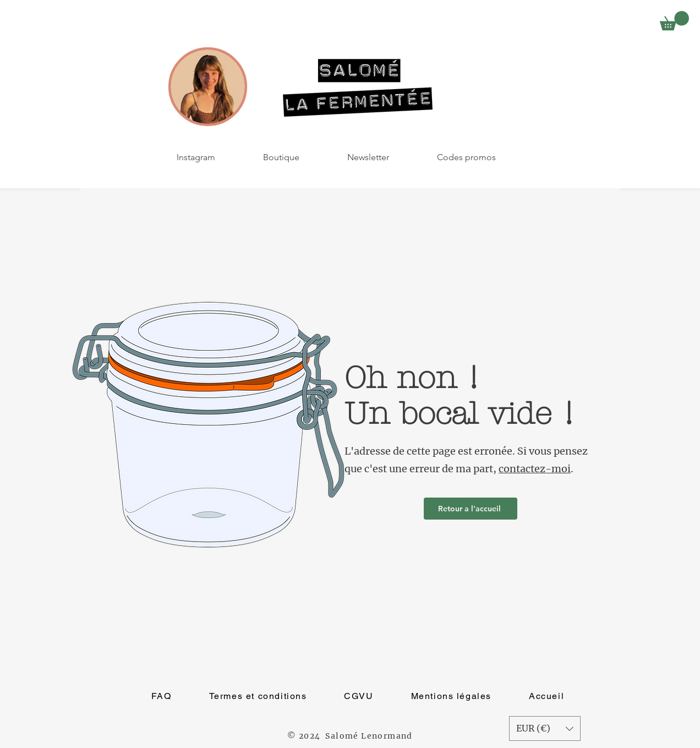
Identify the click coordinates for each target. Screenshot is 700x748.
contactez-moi (535, 469)
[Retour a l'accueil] (471, 509)
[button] (674, 21)
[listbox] (545, 728)
